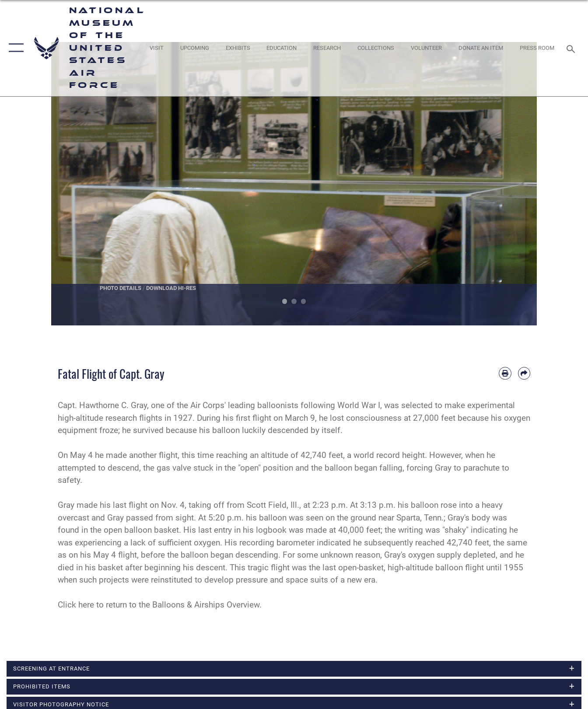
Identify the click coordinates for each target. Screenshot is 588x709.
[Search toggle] (572, 48)
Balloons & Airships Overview (206, 605)
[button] (14, 48)
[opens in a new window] (156, 48)
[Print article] (505, 373)
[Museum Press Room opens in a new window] (537, 48)
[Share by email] (524, 373)
